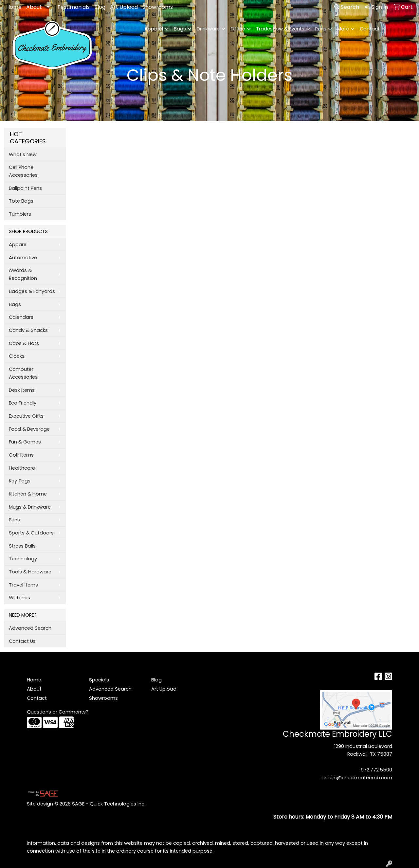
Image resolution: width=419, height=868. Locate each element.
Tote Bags (21, 201)
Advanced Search (30, 628)
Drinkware (208, 29)
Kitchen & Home (28, 494)
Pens (321, 29)
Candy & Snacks (28, 330)
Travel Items (23, 585)
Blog (100, 7)
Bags (180, 29)
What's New (23, 154)
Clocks (17, 356)
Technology (23, 559)
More (343, 29)
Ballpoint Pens (25, 188)
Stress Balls (22, 546)
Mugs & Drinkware (30, 507)
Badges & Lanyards (32, 291)
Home (14, 7)
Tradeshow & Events (280, 29)
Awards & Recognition (23, 274)
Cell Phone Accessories (23, 171)
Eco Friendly (23, 403)
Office (238, 29)
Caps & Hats (24, 343)
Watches (19, 598)
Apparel (154, 29)
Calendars (21, 317)
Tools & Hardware (30, 572)
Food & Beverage (29, 429)
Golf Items (21, 455)
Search (347, 7)
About (34, 7)
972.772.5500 (376, 770)
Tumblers (20, 214)
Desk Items (22, 390)
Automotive (23, 258)
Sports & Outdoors (31, 533)
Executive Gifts (26, 416)
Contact (370, 29)
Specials (99, 680)
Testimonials (73, 7)
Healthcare (22, 468)
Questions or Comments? (58, 712)
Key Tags (20, 481)
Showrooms (158, 7)
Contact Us (22, 641)
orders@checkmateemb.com (357, 778)
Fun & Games (25, 442)
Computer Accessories (23, 373)
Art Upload (124, 7)
